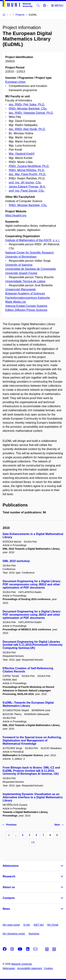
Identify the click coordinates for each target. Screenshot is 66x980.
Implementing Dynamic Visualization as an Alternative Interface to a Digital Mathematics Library (33, 797)
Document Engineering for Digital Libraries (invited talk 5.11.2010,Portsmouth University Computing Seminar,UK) (33, 645)
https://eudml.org (16, 215)
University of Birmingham (21, 257)
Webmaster (9, 968)
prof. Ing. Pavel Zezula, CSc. (27, 191)
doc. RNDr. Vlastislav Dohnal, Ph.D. (31, 113)
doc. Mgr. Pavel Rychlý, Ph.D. (27, 174)
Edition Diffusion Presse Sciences (26, 310)
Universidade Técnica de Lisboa (25, 281)
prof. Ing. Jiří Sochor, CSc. (25, 183)
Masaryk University (22, 964)
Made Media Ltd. (16, 302)
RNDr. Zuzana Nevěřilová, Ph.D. (29, 166)
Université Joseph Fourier (21, 273)
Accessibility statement (30, 968)
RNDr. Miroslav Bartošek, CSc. (28, 109)
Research (9, 876)
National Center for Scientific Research (30, 253)
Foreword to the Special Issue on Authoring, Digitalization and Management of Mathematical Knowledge (32, 740)
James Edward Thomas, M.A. (27, 187)
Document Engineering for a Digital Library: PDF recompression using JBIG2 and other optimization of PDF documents (32, 584)
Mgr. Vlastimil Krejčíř (22, 154)
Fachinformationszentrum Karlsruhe (28, 298)
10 (33, 842)
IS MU (27, 925)
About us (9, 887)
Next (59, 825)
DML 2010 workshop (16, 561)
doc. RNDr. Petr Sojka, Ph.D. (27, 104)
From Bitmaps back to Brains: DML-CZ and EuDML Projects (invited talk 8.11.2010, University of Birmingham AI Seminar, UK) (31, 771)
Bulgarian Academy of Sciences (25, 293)
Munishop (34, 934)
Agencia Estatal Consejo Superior (26, 306)
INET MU (39, 925)
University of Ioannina (19, 265)
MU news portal (11, 925)
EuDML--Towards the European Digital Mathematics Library (28, 704)
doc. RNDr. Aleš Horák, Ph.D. (27, 129)
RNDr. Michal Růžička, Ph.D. (27, 170)
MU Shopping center (14, 934)
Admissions (11, 866)
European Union (15, 82)
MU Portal (53, 925)
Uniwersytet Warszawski (21, 289)
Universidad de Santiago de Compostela (30, 269)
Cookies (48, 968)
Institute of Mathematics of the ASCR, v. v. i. (33, 240)
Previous (10, 825)
